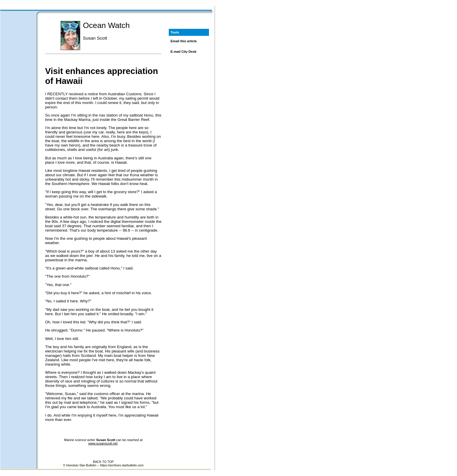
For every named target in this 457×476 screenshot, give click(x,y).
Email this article (184, 41)
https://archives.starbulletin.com (122, 465)
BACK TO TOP (103, 462)
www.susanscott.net (103, 443)
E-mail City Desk (183, 52)
